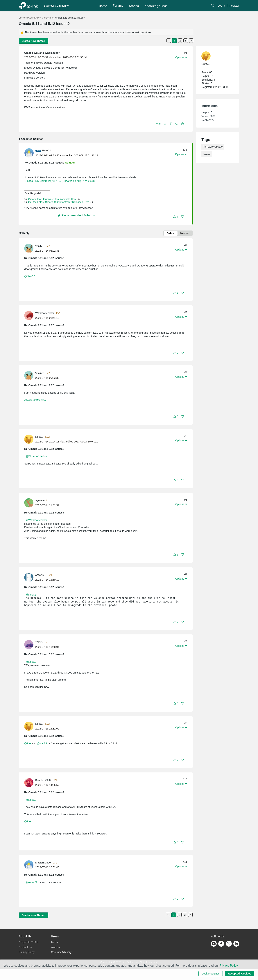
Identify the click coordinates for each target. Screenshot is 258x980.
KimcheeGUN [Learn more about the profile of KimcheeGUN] (43, 780)
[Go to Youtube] (214, 944)
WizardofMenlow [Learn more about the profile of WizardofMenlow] (45, 313)
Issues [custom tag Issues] (207, 154)
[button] (158, 124)
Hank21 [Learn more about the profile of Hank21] (46, 150)
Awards (55, 947)
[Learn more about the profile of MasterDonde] (30, 865)
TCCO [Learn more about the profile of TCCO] (39, 642)
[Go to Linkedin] (236, 944)
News (54, 942)
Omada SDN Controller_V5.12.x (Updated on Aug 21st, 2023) (60, 181)
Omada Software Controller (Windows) (55, 68)
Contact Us (25, 947)
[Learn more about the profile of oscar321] (30, 577)
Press (55, 936)
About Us (25, 936)
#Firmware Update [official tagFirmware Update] (42, 63)
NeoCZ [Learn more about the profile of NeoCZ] (39, 437)
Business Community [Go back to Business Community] (29, 18)
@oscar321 (32, 882)
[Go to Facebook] (221, 944)
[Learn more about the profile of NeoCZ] (30, 439)
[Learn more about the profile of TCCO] (30, 644)
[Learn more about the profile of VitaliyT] (30, 248)
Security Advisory (61, 952)
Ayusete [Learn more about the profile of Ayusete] (40, 500)
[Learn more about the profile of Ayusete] (30, 503)
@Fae (28, 743)
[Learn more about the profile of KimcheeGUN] (30, 782)
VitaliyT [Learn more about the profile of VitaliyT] (40, 246)
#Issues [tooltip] (58, 63)
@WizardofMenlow (35, 400)
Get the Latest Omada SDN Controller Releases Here (59, 202)
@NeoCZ (30, 276)
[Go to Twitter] (229, 944)
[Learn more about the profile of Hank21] (30, 153)
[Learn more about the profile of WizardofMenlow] (30, 315)
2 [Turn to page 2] (180, 41)
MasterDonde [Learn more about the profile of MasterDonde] (43, 863)
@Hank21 (43, 743)
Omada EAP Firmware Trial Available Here (52, 199)
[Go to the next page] (191, 41)
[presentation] (29, 153)
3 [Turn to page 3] (186, 41)
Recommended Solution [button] (76, 215)
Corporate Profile (29, 942)
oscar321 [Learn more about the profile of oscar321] (41, 575)
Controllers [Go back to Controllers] (47, 18)
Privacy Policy (27, 952)
